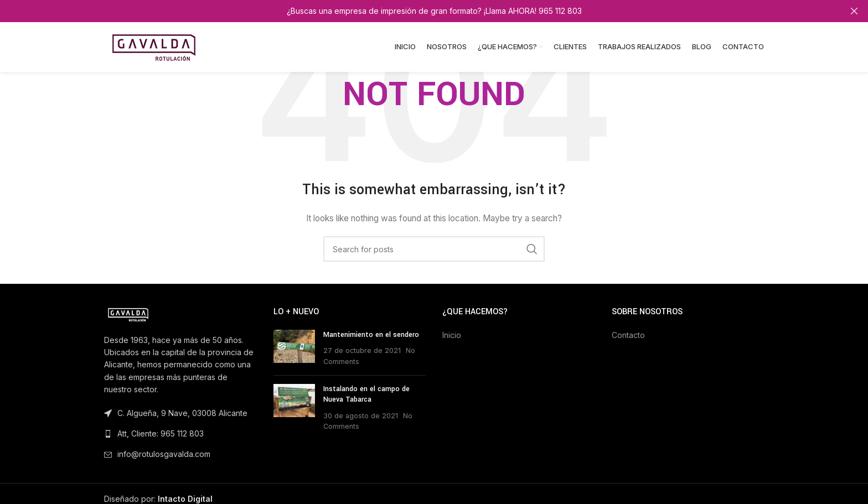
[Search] (434, 249)
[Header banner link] (417, 11)
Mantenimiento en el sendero (371, 335)
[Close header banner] (854, 11)
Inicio (452, 335)
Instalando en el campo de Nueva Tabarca (366, 394)
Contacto (628, 335)
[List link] (180, 434)
